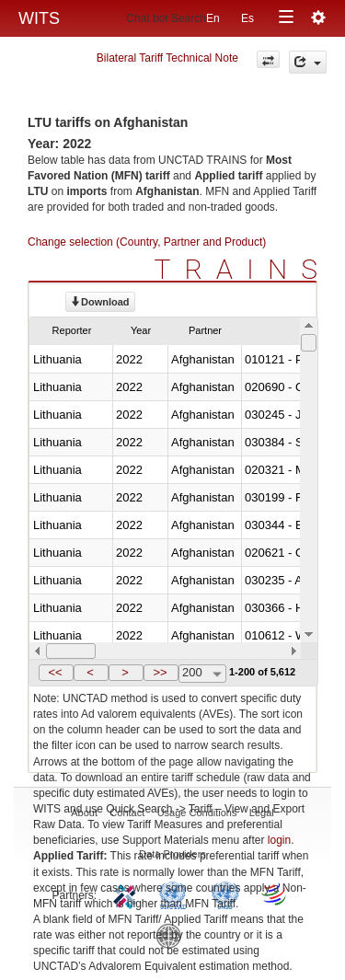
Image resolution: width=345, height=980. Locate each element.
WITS (39, 18)
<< (55, 672)
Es (247, 18)
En (213, 18)
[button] (56, 673)
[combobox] (202, 674)
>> (160, 672)
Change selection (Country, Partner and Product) (147, 242)
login (279, 840)
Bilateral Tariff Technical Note (167, 58)
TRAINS (243, 269)
